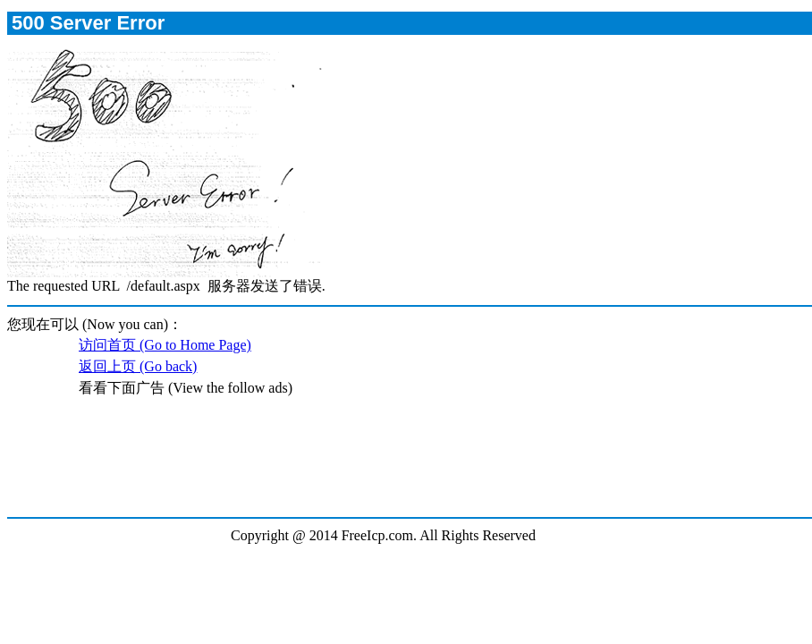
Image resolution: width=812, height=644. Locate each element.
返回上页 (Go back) (138, 366)
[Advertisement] (409, 467)
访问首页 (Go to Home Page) (165, 345)
